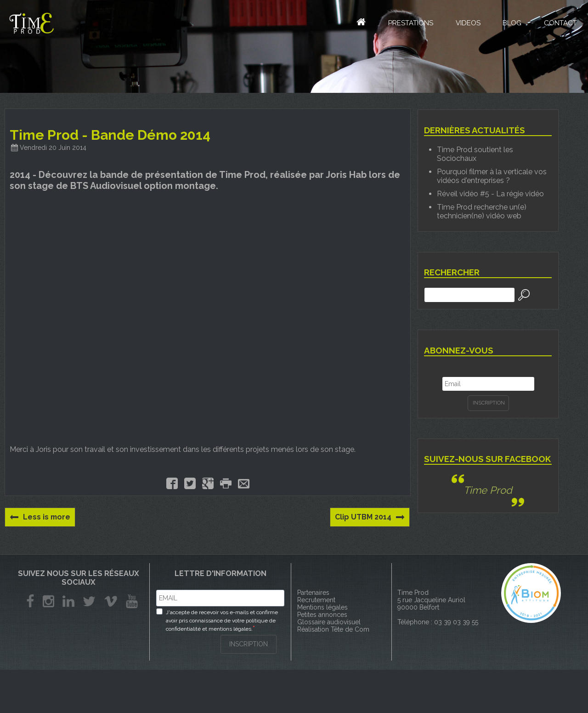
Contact (560, 24)
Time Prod (488, 490)
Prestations (408, 24)
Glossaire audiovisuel (329, 622)
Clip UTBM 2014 (370, 517)
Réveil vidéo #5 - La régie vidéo (490, 194)
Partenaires (313, 593)
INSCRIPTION (249, 644)
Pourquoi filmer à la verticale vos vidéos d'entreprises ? (492, 176)
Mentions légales (322, 607)
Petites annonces (322, 615)
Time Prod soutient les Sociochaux (475, 154)
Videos (466, 24)
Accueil (354, 23)
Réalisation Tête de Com (333, 629)
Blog (511, 24)
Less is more (40, 517)
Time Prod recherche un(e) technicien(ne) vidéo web (482, 211)
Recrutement (316, 600)
